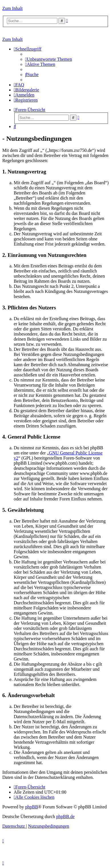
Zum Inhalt (13, 8)
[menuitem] (49, 59)
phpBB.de (65, 816)
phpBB (32, 807)
